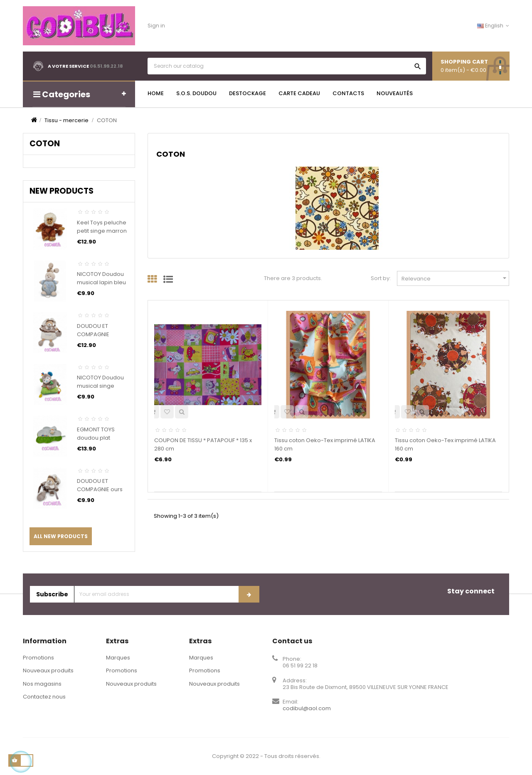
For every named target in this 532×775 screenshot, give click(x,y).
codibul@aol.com (307, 708)
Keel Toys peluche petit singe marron (102, 227)
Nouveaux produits (48, 670)
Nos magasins (42, 684)
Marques (118, 658)
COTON (45, 144)
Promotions (38, 658)
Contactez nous (44, 697)
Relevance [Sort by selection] (455, 278)
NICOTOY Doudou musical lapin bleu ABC (101, 282)
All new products (61, 536)
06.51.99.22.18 (106, 66)
